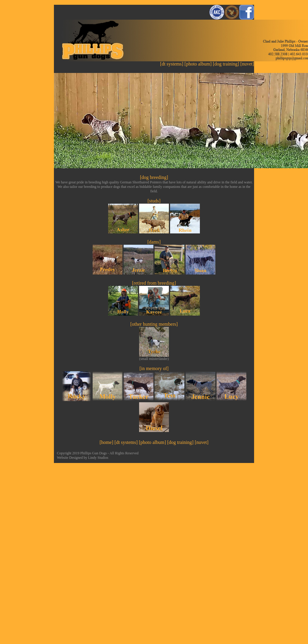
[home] (106, 442)
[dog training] (226, 64)
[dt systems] (172, 64)
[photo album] (198, 64)
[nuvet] (247, 64)
